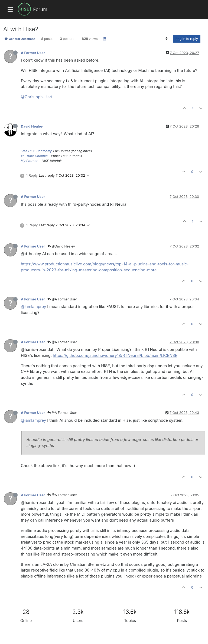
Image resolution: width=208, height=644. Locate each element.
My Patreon (29, 161)
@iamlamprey (33, 307)
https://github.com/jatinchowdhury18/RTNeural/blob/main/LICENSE (115, 355)
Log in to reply (187, 39)
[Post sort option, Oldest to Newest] (166, 39)
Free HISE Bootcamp (36, 151)
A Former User (33, 53)
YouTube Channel (34, 156)
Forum (40, 9)
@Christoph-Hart (37, 97)
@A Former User (62, 299)
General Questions (20, 39)
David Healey (32, 126)
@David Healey (61, 246)
